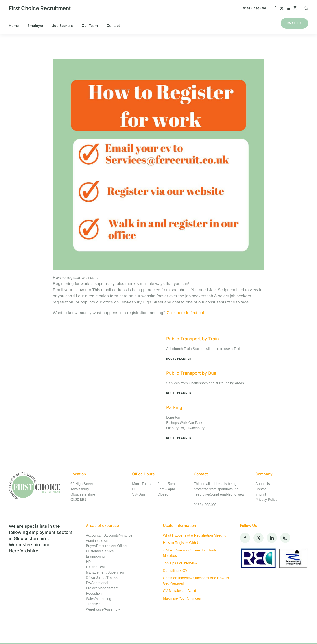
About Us (263, 484)
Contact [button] (113, 26)
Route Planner (179, 359)
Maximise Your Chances (182, 598)
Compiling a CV (175, 571)
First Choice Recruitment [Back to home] (40, 8)
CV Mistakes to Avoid (180, 591)
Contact (261, 489)
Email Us (294, 23)
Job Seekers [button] (63, 26)
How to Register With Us (182, 543)
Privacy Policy (266, 500)
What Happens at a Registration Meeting (195, 535)
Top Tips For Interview (180, 563)
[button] (306, 8)
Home (14, 26)
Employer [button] (35, 26)
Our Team (90, 26)
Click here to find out (185, 313)
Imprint (261, 494)
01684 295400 (255, 8)
